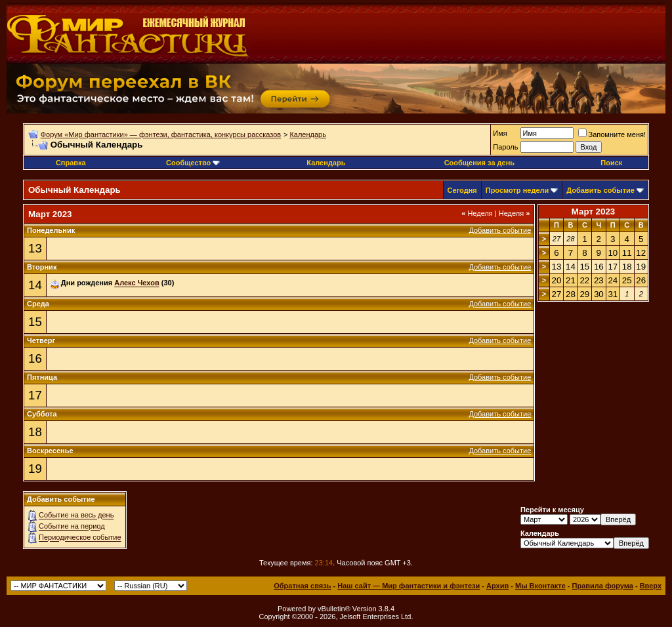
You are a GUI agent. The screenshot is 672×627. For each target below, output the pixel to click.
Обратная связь (302, 586)
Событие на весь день (76, 516)
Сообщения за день (479, 163)
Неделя (477, 213)
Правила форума (603, 586)
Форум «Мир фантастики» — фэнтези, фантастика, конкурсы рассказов (161, 134)
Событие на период (72, 527)
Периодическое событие (80, 538)
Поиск (611, 163)
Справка (71, 163)
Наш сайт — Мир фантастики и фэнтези (409, 586)
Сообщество (193, 163)
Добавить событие (600, 190)
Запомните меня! (612, 134)
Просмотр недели (517, 190)
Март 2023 (594, 212)
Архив (497, 586)
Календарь (308, 134)
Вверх (651, 586)
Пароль (505, 147)
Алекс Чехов (136, 283)
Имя (500, 133)
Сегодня (462, 190)
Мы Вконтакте (540, 586)
